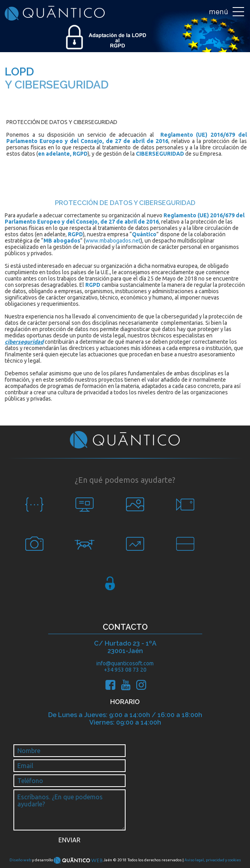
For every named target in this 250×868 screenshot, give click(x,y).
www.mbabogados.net (113, 241)
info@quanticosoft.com (125, 663)
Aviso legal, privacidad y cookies (213, 860)
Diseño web (20, 860)
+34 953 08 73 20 (125, 670)
